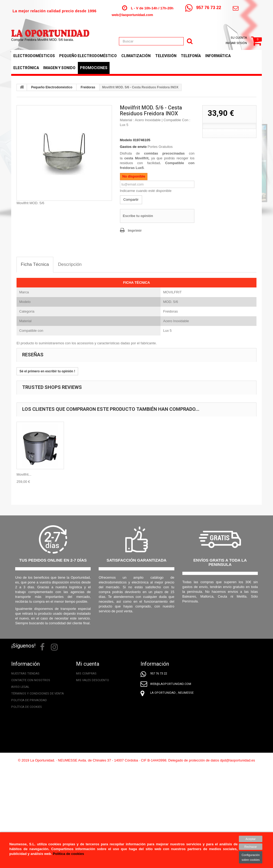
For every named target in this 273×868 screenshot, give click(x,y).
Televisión (166, 56)
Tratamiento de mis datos (32, 714)
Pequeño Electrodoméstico (88, 56)
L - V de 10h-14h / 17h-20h (152, 8)
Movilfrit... (24, 474)
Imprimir (135, 230)
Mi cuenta (88, 664)
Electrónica (26, 68)
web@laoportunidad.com (132, 15)
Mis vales (83, 700)
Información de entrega (30, 720)
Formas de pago (24, 740)
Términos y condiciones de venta (37, 694)
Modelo (126, 140)
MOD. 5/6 (171, 302)
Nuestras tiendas (25, 674)
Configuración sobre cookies (251, 857)
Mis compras (86, 674)
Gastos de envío (133, 147)
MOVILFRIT (172, 292)
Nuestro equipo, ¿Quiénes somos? (38, 780)
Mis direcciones (88, 687)
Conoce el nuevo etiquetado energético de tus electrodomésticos (34, 794)
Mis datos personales (94, 694)
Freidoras (88, 87)
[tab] (35, 265)
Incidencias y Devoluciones (33, 727)
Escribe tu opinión (138, 216)
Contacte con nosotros (31, 680)
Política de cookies (27, 707)
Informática (218, 56)
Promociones (94, 68)
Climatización (136, 56)
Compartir (131, 200)
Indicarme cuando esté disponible (146, 191)
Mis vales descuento (93, 680)
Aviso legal (20, 687)
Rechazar (251, 847)
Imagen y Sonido (59, 68)
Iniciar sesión (236, 43)
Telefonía (191, 56)
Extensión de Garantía (29, 774)
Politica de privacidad (29, 700)
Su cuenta (239, 38)
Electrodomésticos (34, 56)
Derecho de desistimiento (32, 734)
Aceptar (251, 839)
